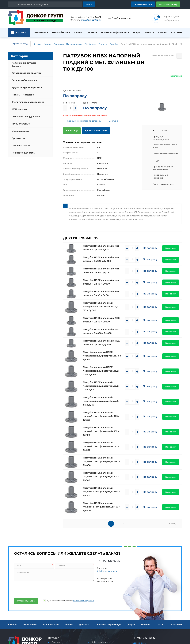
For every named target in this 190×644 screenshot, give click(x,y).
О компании (38, 32)
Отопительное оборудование (27, 100)
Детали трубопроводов (24, 78)
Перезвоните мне (143, 634)
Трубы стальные (20, 121)
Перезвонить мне (146, 4)
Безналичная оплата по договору (82, 121)
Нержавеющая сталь (22, 150)
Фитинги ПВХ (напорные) (107, 44)
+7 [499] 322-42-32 (143, 594)
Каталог (45, 44)
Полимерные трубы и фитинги (58, 44)
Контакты (177, 32)
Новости (148, 32)
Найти (89, 4)
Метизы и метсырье (22, 92)
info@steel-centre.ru (89, 20)
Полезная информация (113, 32)
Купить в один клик (94, 131)
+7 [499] (121, 18)
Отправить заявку (169, 4)
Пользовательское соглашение (22, 622)
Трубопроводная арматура (25, 71)
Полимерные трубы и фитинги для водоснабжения (75, 44)
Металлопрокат (20, 129)
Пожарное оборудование (24, 114)
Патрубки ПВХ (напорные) (119, 44)
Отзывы (162, 32)
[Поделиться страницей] (179, 56)
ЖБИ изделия (19, 107)
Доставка (91, 32)
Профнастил (18, 136)
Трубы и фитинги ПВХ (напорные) (93, 44)
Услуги (135, 32)
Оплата (77, 32)
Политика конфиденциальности (22, 625)
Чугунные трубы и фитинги (26, 85)
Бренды (55, 598)
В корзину (71, 131)
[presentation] (36, 545)
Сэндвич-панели (20, 143)
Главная (35, 44)
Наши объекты (59, 32)
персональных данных (78, 556)
